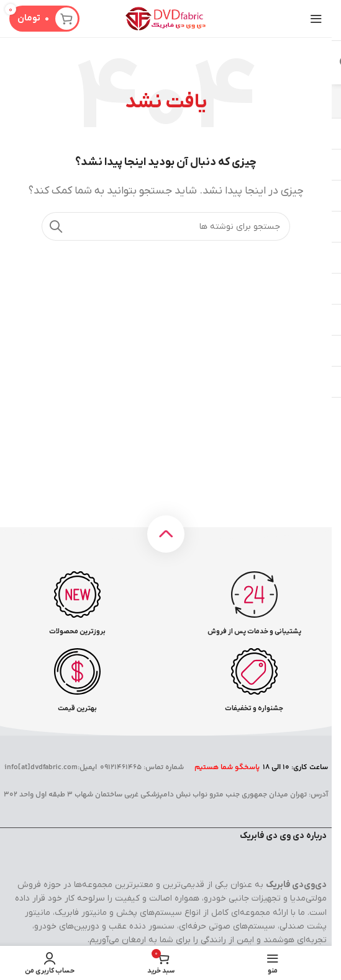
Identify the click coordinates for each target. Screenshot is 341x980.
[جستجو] (166, 226)
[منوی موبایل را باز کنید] (316, 19)
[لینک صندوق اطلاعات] (254, 604)
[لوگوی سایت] (166, 18)
